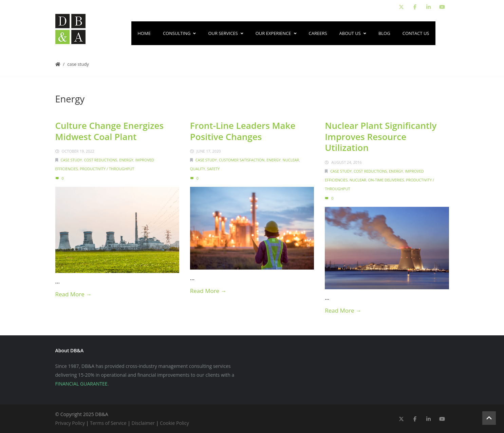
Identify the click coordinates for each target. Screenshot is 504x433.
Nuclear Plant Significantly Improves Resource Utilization (381, 136)
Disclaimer (143, 423)
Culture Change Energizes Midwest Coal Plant (110, 131)
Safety (213, 169)
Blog (384, 33)
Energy (126, 160)
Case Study (78, 64)
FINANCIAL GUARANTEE (81, 384)
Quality (198, 169)
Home (144, 33)
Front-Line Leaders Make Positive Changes (243, 131)
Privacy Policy (70, 423)
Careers (318, 33)
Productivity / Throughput (107, 169)
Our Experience (276, 33)
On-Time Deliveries (386, 180)
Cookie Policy (174, 423)
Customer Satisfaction (242, 160)
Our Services (226, 33)
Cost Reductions (100, 160)
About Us (353, 33)
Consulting (180, 33)
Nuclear (291, 160)
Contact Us (416, 33)
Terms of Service (108, 423)
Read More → (74, 294)
